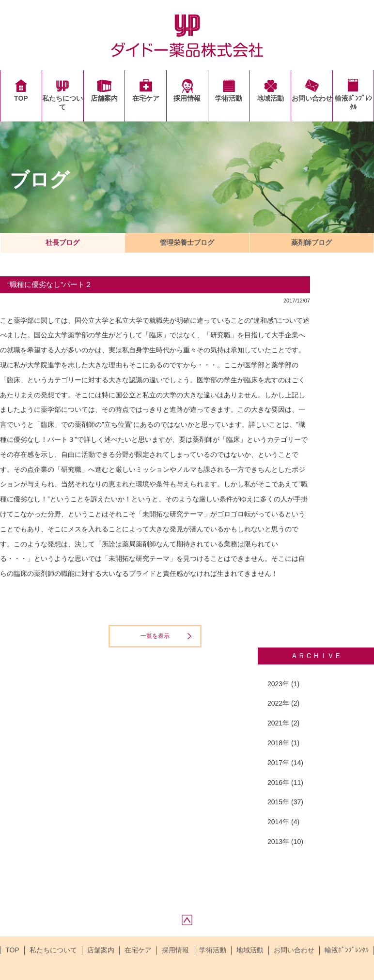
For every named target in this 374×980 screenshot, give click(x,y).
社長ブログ (62, 242)
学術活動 (229, 98)
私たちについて (62, 103)
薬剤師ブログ (312, 242)
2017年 (278, 763)
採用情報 (187, 98)
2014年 (278, 822)
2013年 (278, 842)
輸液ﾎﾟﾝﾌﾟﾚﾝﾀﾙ (353, 103)
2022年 (278, 703)
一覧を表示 (155, 636)
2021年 (278, 723)
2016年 (278, 783)
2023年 (278, 684)
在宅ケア (146, 98)
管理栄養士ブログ (187, 242)
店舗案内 (104, 98)
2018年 (278, 743)
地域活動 (270, 98)
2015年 (278, 802)
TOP (21, 98)
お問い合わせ (312, 98)
